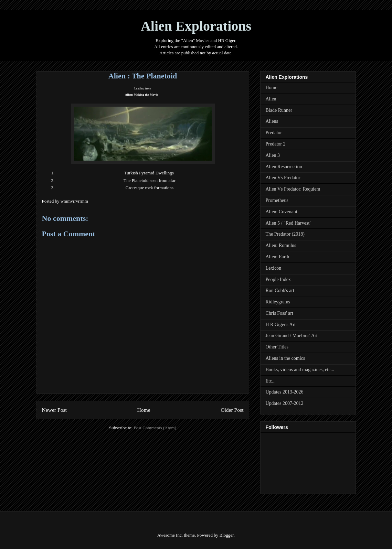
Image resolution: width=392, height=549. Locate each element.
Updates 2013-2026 (285, 392)
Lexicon (274, 268)
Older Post (232, 410)
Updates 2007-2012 (285, 403)
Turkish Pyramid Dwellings (149, 173)
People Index (278, 279)
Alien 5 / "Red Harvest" (289, 223)
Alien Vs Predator (283, 178)
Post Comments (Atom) (155, 428)
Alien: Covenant (282, 212)
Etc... (271, 381)
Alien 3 (273, 155)
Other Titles (277, 347)
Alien (271, 99)
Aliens (272, 121)
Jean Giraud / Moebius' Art (292, 336)
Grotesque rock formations (150, 188)
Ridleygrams (278, 302)
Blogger (226, 535)
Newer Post (54, 410)
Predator (274, 133)
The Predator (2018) (285, 234)
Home (144, 410)
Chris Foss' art (279, 313)
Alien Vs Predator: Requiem (293, 189)
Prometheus (277, 200)
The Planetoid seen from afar (150, 180)
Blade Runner (279, 110)
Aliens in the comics (285, 358)
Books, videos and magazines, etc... (300, 370)
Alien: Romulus (281, 245)
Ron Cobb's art (280, 290)
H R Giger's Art (281, 325)
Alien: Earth (278, 257)
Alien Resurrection (284, 167)
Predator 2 (276, 144)
